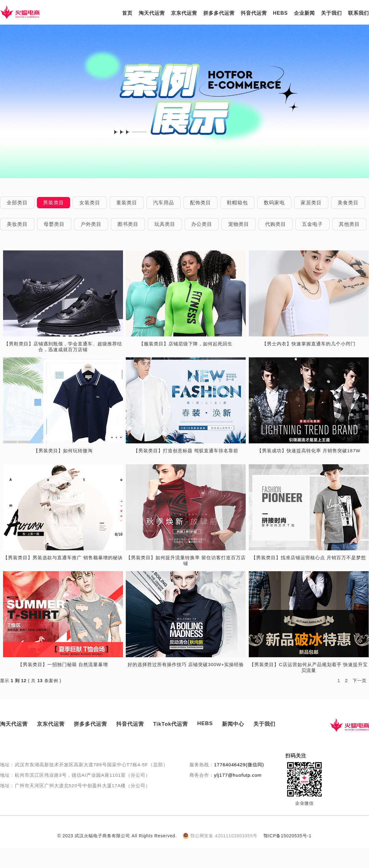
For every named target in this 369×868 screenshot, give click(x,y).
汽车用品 (164, 203)
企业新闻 (304, 13)
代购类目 (276, 224)
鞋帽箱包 (237, 203)
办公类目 (202, 224)
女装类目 (90, 203)
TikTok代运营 (171, 724)
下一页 (360, 681)
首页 (127, 13)
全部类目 (17, 203)
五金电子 (312, 224)
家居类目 (311, 203)
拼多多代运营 (219, 13)
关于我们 (331, 13)
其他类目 (349, 224)
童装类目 (127, 203)
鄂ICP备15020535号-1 (288, 836)
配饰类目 (200, 203)
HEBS (280, 13)
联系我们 (359, 13)
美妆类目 (17, 224)
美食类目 (348, 203)
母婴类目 (54, 224)
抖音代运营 (254, 13)
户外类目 (91, 224)
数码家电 (274, 203)
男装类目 (54, 203)
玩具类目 (165, 224)
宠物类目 (239, 224)
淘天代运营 (152, 13)
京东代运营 (184, 13)
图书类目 (128, 224)
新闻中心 (233, 724)
